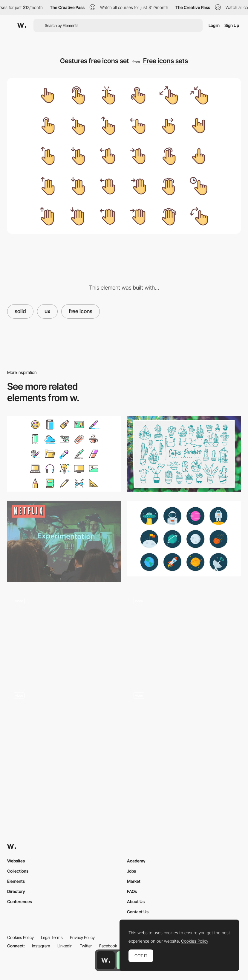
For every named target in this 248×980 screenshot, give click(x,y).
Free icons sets (166, 61)
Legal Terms (52, 937)
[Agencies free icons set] (64, 454)
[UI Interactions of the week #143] (184, 634)
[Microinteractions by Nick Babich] (64, 634)
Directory (16, 891)
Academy (136, 861)
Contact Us (138, 912)
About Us (136, 901)
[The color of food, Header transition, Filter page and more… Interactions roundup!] (64, 728)
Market (134, 881)
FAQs (132, 891)
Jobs (131, 871)
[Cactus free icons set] (184, 454)
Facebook (108, 946)
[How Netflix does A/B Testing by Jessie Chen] (64, 541)
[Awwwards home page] (106, 960)
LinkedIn (65, 946)
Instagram (41, 946)
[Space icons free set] (184, 539)
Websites (16, 861)
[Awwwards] (22, 25)
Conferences (20, 901)
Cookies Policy (20, 937)
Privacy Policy (82, 937)
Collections (18, 871)
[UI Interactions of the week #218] (184, 728)
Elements (16, 881)
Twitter (86, 946)
